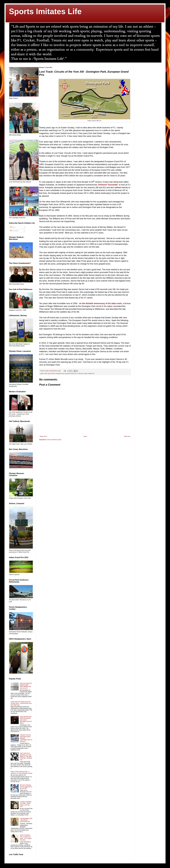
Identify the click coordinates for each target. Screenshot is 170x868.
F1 (77, 373)
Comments (14, 231)
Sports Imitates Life (45, 11)
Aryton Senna (51, 373)
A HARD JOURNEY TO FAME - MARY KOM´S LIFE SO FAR (26, 804)
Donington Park (60, 373)
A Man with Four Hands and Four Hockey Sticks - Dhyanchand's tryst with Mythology (21, 703)
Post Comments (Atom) (54, 440)
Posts (13, 227)
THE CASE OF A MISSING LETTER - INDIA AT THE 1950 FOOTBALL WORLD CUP (26, 757)
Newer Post (43, 436)
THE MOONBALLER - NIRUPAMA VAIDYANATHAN (26, 820)
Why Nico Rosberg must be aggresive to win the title (26, 787)
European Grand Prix (70, 373)
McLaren (81, 373)
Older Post (127, 436)
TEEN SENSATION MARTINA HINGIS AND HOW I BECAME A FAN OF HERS (26, 720)
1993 (46, 373)
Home (85, 436)
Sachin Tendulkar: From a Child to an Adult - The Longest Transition (26, 838)
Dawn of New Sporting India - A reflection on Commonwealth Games (21, 772)
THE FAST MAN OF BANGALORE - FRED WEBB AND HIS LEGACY (26, 686)
